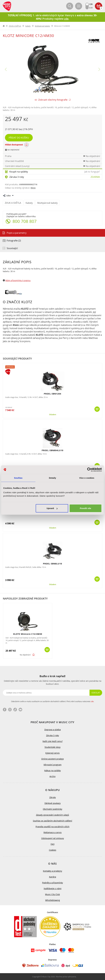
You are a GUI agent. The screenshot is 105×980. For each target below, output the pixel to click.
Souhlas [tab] (18, 478)
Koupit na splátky (19, 172)
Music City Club (52, 894)
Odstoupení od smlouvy (53, 838)
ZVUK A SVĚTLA (15, 26)
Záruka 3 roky (17, 177)
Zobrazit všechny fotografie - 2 (54, 100)
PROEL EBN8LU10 (52, 564)
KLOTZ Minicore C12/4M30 (28, 634)
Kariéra (53, 877)
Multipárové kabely (42, 26)
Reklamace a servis (53, 832)
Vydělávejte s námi (53, 888)
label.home (4, 26)
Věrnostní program (52, 765)
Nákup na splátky (52, 770)
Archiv (52, 776)
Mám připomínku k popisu (18, 280)
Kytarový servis (52, 753)
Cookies (53, 850)
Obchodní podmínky (52, 809)
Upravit (52, 508)
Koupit (97, 409)
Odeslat (96, 693)
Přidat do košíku (19, 138)
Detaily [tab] (52, 478)
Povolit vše (85, 508)
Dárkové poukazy (53, 803)
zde (92, 701)
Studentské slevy (52, 747)
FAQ (53, 844)
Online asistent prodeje (52, 759)
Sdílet (8, 196)
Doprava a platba (53, 730)
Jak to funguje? (92, 172)
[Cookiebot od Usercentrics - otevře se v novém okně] (89, 470)
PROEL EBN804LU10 (52, 450)
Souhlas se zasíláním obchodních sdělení (52, 821)
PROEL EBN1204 (52, 394)
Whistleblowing (53, 900)
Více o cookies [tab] (87, 478)
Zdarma (95, 177)
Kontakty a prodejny (52, 871)
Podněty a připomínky (52, 883)
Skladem (53, 415)
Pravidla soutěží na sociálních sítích (52, 827)
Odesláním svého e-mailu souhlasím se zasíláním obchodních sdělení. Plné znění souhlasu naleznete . (53, 701)
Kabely (28, 26)
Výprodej (10, 367)
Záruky (53, 797)
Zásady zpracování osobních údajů (52, 815)
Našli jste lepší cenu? (53, 741)
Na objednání (25, 655)
